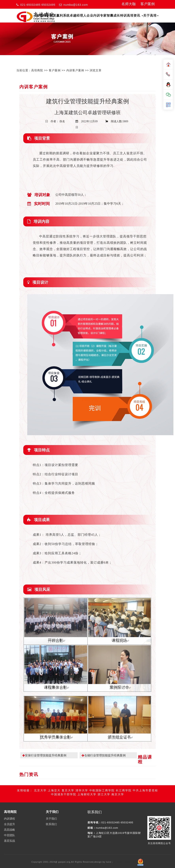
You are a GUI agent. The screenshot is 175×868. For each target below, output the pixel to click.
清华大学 (82, 785)
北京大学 (40, 785)
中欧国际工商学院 (102, 785)
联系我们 (51, 819)
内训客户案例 (75, 70)
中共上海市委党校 (145, 785)
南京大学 (118, 789)
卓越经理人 (78, 16)
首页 (40, 16)
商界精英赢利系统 (56, 16)
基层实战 (9, 836)
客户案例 (148, 4)
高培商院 (37, 70)
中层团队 (9, 830)
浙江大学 (104, 789)
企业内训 (93, 16)
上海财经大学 (87, 789)
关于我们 (51, 814)
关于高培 (151, 16)
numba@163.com (76, 5)
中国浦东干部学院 (64, 789)
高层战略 (9, 825)
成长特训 (120, 16)
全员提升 (9, 819)
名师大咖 (129, 4)
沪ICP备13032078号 (126, 857)
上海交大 (54, 785)
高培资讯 (135, 16)
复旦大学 (68, 785)
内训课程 (9, 814)
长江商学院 (124, 785)
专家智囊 (107, 16)
